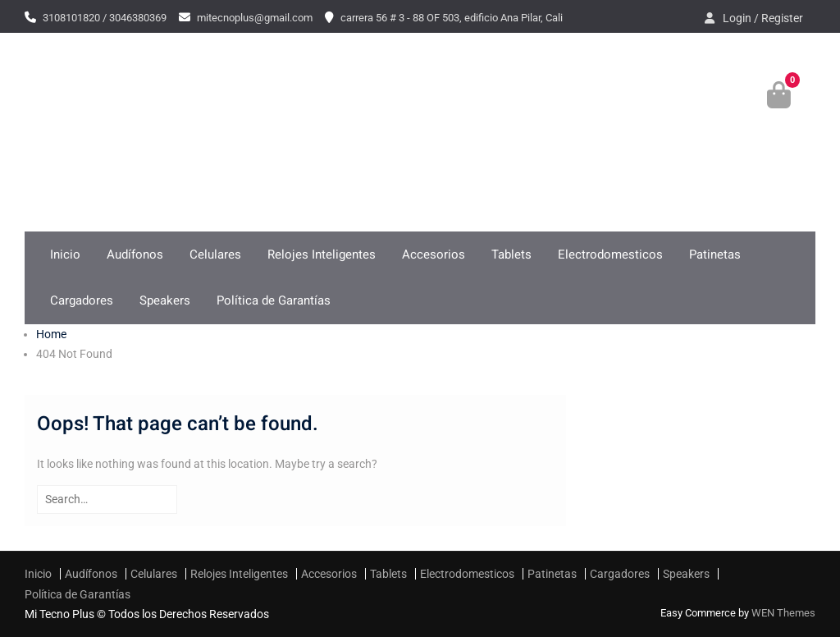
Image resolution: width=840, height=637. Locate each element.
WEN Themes (783, 613)
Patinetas (715, 254)
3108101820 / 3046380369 (105, 18)
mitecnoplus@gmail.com (255, 18)
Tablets (511, 254)
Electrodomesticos (610, 254)
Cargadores (82, 300)
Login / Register (763, 18)
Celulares (215, 254)
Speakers (165, 300)
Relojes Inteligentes (322, 254)
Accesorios (434, 254)
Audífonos (135, 254)
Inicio (65, 254)
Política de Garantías (274, 300)
